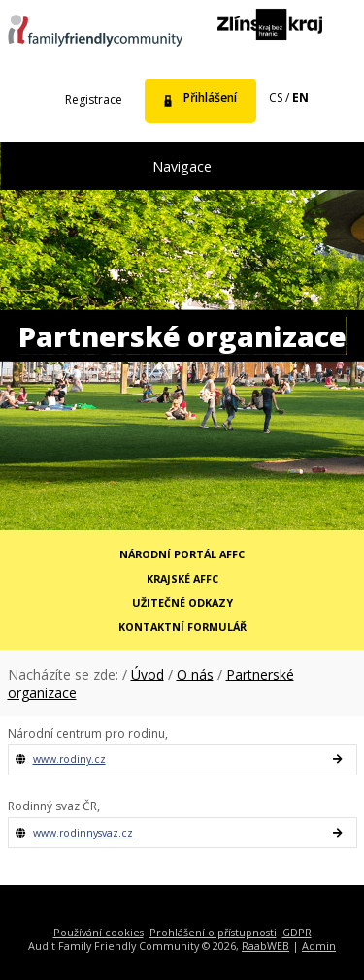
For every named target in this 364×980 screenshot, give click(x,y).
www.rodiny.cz (69, 759)
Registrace (94, 99)
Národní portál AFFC (182, 554)
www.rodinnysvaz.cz (83, 833)
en (300, 97)
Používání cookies (99, 932)
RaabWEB (265, 946)
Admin (319, 946)
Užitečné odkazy (182, 602)
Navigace (182, 166)
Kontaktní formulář (182, 627)
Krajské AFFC (182, 578)
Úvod (148, 674)
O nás (195, 674)
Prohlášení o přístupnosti (213, 932)
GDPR (297, 932)
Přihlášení (210, 97)
